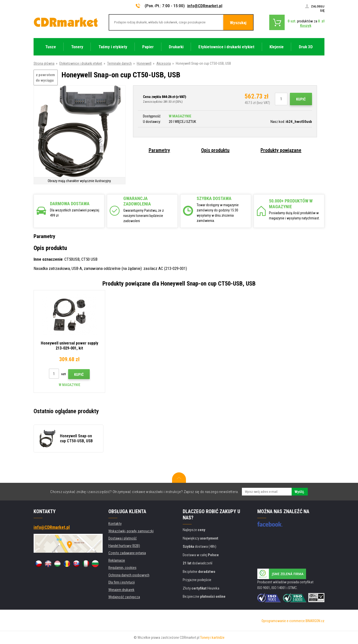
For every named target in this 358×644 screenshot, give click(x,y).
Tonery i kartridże (212, 638)
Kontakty (115, 524)
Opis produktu (215, 150)
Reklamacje (117, 560)
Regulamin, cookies (122, 568)
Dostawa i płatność (123, 538)
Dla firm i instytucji (122, 582)
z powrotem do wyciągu (45, 78)
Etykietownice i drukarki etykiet (81, 63)
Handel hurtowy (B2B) (124, 546)
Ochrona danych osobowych (129, 575)
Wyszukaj (238, 23)
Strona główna (44, 63)
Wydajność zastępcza (124, 597)
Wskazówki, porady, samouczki (131, 531)
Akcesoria (164, 63)
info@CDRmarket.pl (205, 6)
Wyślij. (300, 492)
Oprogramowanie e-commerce (283, 621)
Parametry (159, 150)
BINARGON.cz (315, 621)
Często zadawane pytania (127, 553)
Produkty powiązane (281, 150)
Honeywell (144, 63)
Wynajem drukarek (121, 590)
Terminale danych (119, 63)
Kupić (301, 99)
